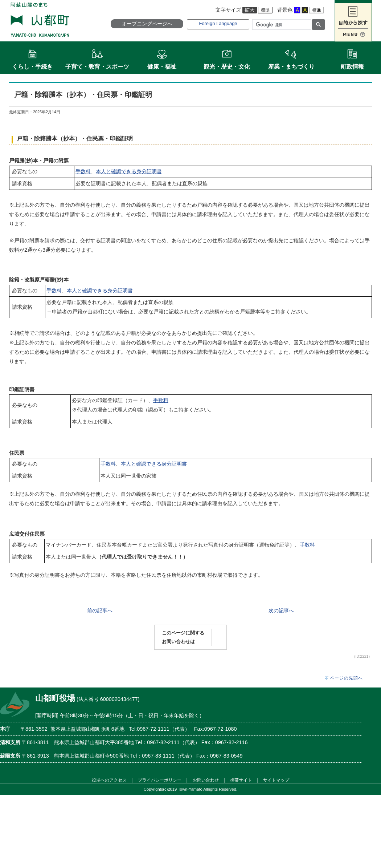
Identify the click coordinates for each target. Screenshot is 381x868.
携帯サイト (241, 780)
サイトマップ (276, 780)
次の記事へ (281, 611)
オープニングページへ (147, 24)
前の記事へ (100, 611)
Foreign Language (218, 23)
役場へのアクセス (109, 780)
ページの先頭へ (346, 678)
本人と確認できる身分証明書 (129, 171)
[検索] (281, 25)
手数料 (83, 171)
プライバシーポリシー (160, 780)
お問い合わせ (206, 780)
